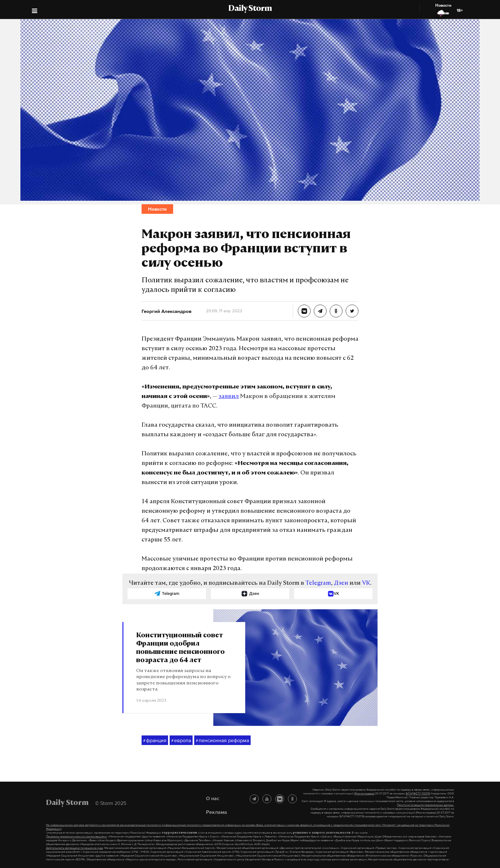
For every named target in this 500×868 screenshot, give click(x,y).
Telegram (318, 583)
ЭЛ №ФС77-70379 (418, 793)
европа (181, 741)
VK (366, 583)
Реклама (217, 812)
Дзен (341, 583)
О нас (213, 798)
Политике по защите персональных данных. (426, 805)
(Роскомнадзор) (364, 793)
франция (155, 741)
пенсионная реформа (222, 741)
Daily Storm (250, 9)
